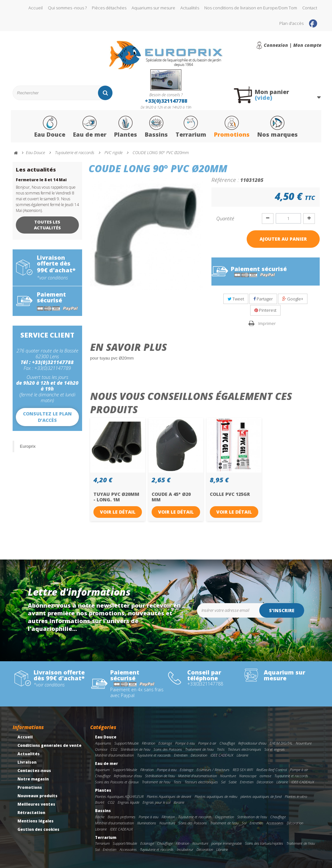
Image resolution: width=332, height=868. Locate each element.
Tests (221, 749)
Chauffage (227, 743)
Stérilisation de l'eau (135, 749)
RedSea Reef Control (272, 770)
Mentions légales (36, 821)
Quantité (225, 218)
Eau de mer (90, 127)
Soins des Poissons (168, 749)
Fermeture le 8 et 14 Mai (41, 180)
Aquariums (103, 743)
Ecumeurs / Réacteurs (213, 770)
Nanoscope (248, 776)
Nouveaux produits (37, 796)
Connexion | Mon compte (293, 45)
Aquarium (102, 770)
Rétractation (31, 813)
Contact (310, 8)
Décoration (199, 755)
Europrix (28, 446)
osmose (265, 776)
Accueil (36, 8)
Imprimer (267, 323)
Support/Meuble (127, 743)
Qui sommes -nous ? (67, 8)
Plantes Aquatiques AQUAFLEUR (119, 796)
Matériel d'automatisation (114, 755)
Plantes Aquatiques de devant (169, 796)
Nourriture (304, 743)
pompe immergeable (227, 843)
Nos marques (278, 127)
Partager (263, 299)
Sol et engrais (275, 749)
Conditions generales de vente (49, 745)
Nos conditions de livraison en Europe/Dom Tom (251, 8)
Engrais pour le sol (156, 802)
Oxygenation (225, 817)
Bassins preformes (122, 817)
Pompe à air (207, 743)
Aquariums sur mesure (153, 8)
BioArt (100, 802)
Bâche (100, 817)
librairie (179, 802)
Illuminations (147, 823)
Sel (223, 782)
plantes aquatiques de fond (261, 796)
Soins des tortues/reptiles (264, 843)
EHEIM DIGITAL (281, 743)
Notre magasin (33, 779)
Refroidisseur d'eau (252, 743)
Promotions (232, 127)
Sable (233, 782)
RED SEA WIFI (243, 770)
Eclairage (165, 743)
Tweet (236, 299)
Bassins (156, 127)
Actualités (190, 8)
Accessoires (275, 823)
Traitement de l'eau (199, 749)
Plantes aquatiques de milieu (216, 796)
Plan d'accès (291, 23)
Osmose (101, 749)
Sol (244, 823)
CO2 (114, 749)
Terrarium (191, 127)
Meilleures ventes (36, 804)
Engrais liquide (129, 802)
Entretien (181, 755)
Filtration (149, 743)
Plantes (126, 127)
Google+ (293, 299)
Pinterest (265, 310)
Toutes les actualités (47, 225)
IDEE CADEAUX (222, 755)
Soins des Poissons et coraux (117, 782)
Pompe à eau (185, 743)
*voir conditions (52, 278)
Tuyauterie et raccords (154, 755)
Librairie (242, 755)
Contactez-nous (34, 771)
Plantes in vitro (296, 796)
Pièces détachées (109, 8)
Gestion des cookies (38, 829)
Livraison (27, 762)
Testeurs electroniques (245, 749)
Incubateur (185, 849)
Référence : (225, 180)
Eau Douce (50, 127)
